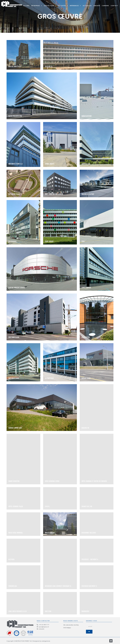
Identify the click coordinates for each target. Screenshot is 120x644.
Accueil (26, 6)
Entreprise (37, 6)
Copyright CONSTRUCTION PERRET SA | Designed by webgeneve (28, 641)
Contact (114, 6)
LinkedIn (97, 6)
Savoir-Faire (50, 6)
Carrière (105, 6)
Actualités (87, 6)
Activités (63, 6)
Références (75, 6)
